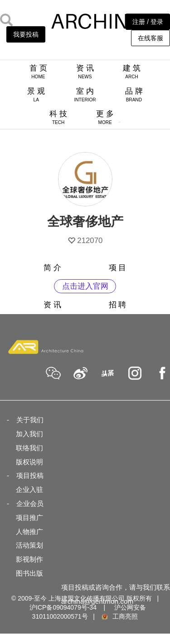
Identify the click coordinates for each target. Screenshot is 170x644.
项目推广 (29, 518)
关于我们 (30, 420)
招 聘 (118, 305)
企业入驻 (29, 489)
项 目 (118, 268)
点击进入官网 (85, 286)
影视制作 (29, 559)
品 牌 (134, 95)
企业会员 (30, 503)
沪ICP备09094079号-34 (63, 607)
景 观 (36, 95)
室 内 (85, 95)
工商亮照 (119, 616)
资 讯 (85, 72)
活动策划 (29, 545)
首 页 (38, 72)
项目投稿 (30, 475)
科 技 (58, 117)
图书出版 (29, 573)
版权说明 (29, 462)
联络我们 (29, 448)
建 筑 (132, 72)
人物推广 (29, 532)
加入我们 (29, 434)
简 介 (52, 268)
